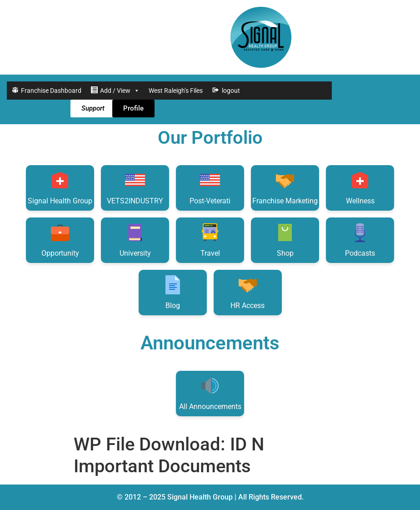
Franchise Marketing (285, 187)
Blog (173, 292)
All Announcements (210, 393)
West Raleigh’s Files (176, 91)
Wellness (360, 187)
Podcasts (360, 240)
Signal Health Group (60, 187)
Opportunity (60, 240)
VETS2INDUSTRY (135, 187)
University (135, 240)
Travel (210, 240)
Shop (285, 240)
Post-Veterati (210, 187)
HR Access (247, 292)
